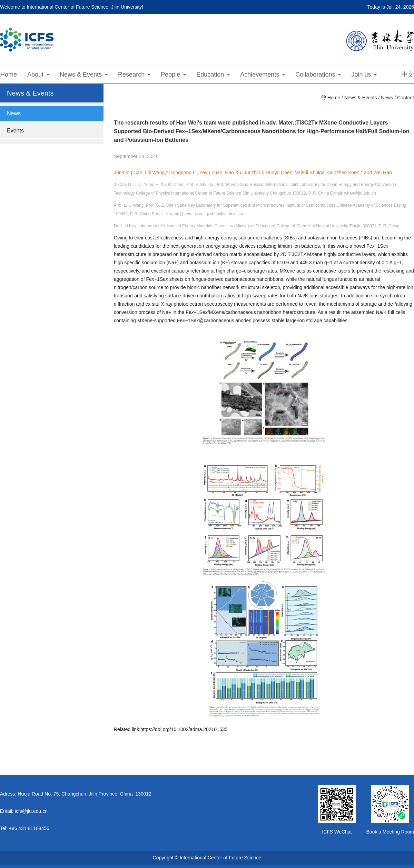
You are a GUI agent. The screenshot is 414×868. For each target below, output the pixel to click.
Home (9, 75)
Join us (364, 75)
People (173, 75)
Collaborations (318, 75)
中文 (408, 75)
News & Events (84, 75)
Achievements (263, 75)
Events (15, 131)
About (38, 75)
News (14, 113)
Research (134, 75)
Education (213, 75)
